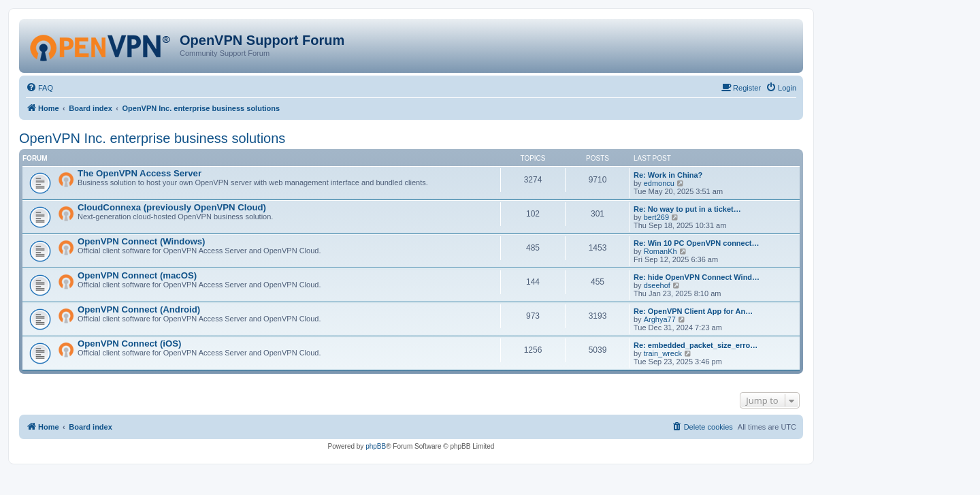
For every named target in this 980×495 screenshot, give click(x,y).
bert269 (656, 217)
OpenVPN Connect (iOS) (129, 344)
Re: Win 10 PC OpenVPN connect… (697, 243)
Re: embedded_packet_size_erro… (696, 345)
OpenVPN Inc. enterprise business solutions (152, 138)
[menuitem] (39, 88)
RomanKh (660, 251)
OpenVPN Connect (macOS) (137, 275)
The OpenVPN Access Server (140, 173)
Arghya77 (660, 319)
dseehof (657, 285)
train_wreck (663, 353)
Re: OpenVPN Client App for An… (693, 311)
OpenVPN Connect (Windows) (141, 241)
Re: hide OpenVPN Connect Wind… (697, 277)
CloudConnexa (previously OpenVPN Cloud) (172, 207)
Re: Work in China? (668, 175)
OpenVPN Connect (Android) (139, 309)
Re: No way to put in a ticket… (687, 209)
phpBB (376, 446)
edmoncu (659, 183)
